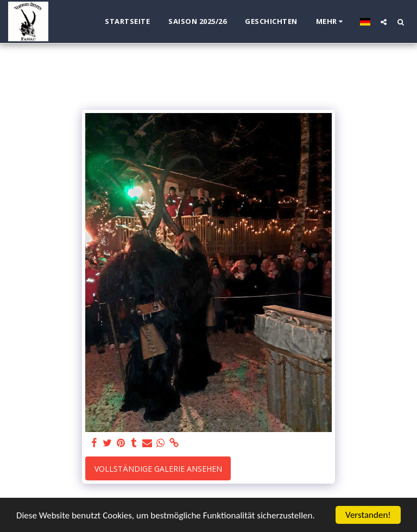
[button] (384, 22)
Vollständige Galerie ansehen (158, 469)
